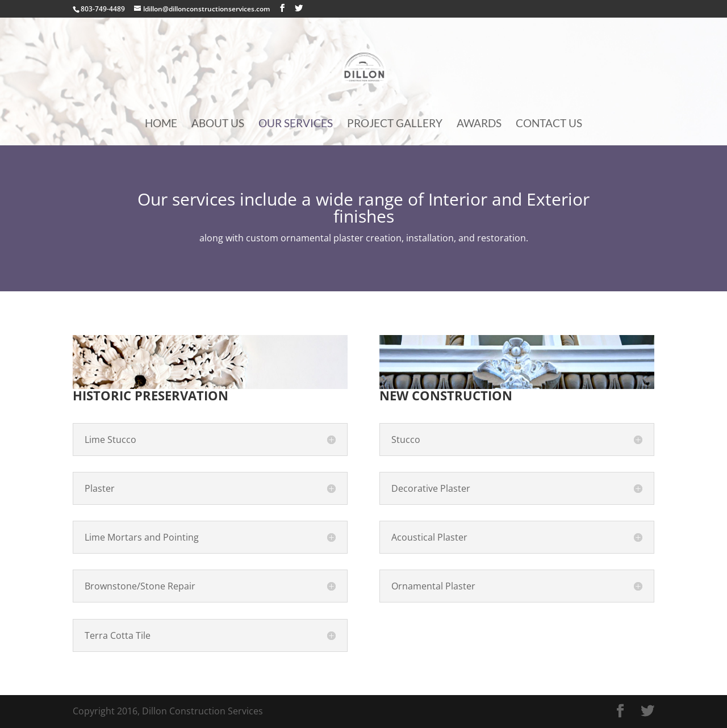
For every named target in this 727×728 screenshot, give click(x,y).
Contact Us (549, 124)
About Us (218, 124)
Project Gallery (395, 124)
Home (161, 124)
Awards (479, 124)
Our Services (296, 124)
